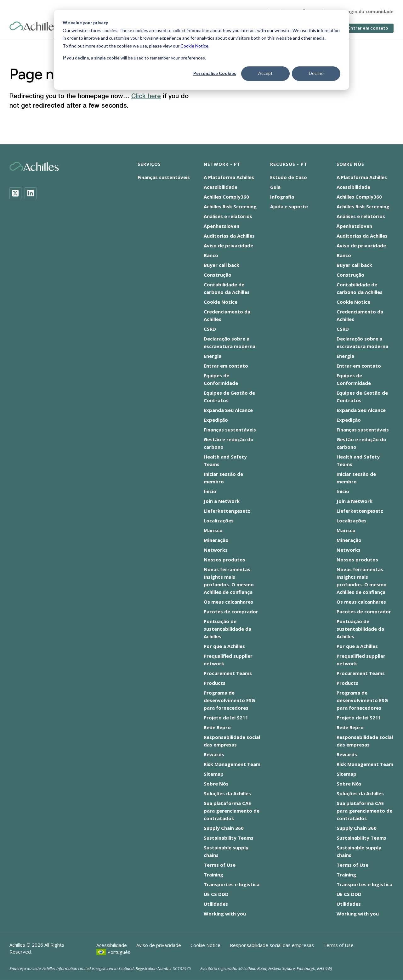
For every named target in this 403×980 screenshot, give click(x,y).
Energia (213, 356)
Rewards (214, 754)
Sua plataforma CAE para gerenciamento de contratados (232, 811)
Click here (146, 97)
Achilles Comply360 (226, 197)
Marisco (213, 530)
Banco (211, 255)
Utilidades (216, 904)
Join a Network (222, 501)
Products (215, 683)
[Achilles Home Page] (34, 24)
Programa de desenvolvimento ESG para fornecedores (229, 700)
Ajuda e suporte (289, 206)
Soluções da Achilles (227, 793)
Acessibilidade (221, 187)
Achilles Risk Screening (230, 206)
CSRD (210, 329)
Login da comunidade (369, 9)
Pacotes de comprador (231, 611)
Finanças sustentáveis (164, 177)
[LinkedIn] (31, 193)
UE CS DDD (216, 894)
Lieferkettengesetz (227, 511)
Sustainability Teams (229, 838)
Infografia (282, 197)
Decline (316, 73)
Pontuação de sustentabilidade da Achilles (227, 629)
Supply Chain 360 (224, 828)
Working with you (225, 914)
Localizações (219, 521)
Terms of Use (220, 865)
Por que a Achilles (224, 646)
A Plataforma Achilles (229, 177)
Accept (265, 73)
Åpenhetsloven (221, 226)
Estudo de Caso (289, 177)
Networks (216, 550)
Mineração (216, 540)
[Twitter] (15, 193)
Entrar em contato (368, 26)
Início (210, 491)
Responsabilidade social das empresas (272, 945)
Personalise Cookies (215, 73)
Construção (218, 275)
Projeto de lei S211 (226, 718)
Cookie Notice (194, 46)
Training (213, 875)
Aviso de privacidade (228, 245)
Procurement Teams (228, 673)
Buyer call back (221, 265)
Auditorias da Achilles (229, 236)
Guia (275, 187)
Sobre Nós (216, 784)
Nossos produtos (224, 560)
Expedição (216, 420)
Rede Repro (217, 727)
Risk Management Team (232, 764)
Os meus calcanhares (228, 602)
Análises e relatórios (228, 216)
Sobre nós (274, 9)
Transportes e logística (232, 884)
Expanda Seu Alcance (228, 410)
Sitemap (214, 774)
